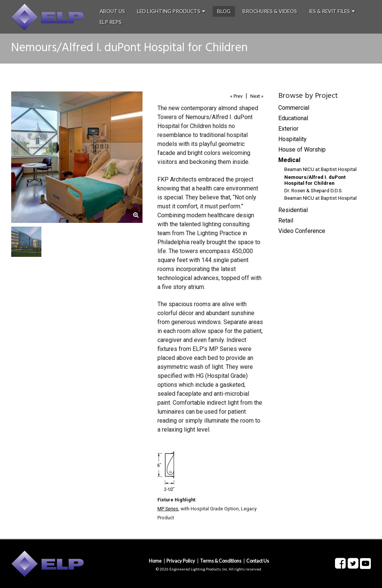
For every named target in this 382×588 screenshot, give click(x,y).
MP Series (168, 509)
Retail (286, 220)
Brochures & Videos (270, 11)
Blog (224, 11)
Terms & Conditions (221, 561)
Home (155, 561)
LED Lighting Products (169, 11)
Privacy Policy (181, 561)
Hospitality (292, 139)
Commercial (294, 108)
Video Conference (302, 231)
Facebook (340, 564)
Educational (293, 118)
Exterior (288, 129)
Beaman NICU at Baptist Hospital (320, 169)
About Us (112, 11)
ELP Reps (111, 22)
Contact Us (258, 561)
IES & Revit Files (329, 11)
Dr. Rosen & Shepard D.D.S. (314, 190)
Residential (293, 210)
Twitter (353, 564)
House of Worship (302, 150)
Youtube (365, 564)
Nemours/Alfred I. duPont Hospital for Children (315, 180)
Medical (289, 160)
